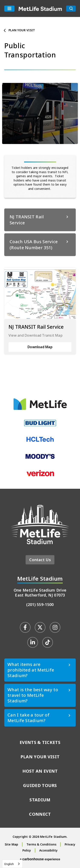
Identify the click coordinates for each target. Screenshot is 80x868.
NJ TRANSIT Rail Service (36, 327)
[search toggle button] (71, 9)
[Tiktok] (48, 642)
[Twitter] (40, 627)
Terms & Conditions (41, 844)
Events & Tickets (40, 742)
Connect (40, 814)
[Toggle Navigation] (9, 9)
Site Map (11, 844)
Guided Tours (40, 785)
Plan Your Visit (22, 30)
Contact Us (40, 560)
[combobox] (12, 864)
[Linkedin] (33, 642)
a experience (40, 859)
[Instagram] (55, 627)
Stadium (40, 800)
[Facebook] (25, 627)
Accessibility (48, 850)
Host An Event (40, 771)
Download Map (40, 347)
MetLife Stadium (40, 9)
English (9, 864)
